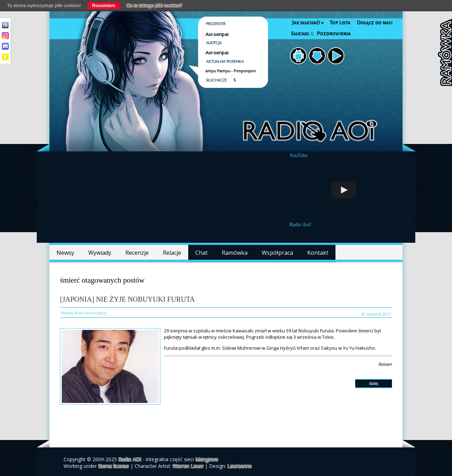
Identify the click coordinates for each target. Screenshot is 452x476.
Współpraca (277, 253)
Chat (201, 253)
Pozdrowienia (334, 34)
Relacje (172, 253)
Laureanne (240, 466)
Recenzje (137, 253)
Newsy (65, 253)
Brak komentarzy (91, 313)
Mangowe (207, 459)
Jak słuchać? (308, 23)
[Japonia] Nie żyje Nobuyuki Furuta (127, 299)
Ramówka (235, 253)
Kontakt (318, 253)
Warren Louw (188, 466)
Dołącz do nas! (374, 23)
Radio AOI (130, 459)
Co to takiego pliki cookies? (155, 5)
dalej (374, 383)
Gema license (114, 466)
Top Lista (340, 23)
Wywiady (100, 253)
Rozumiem (104, 5)
